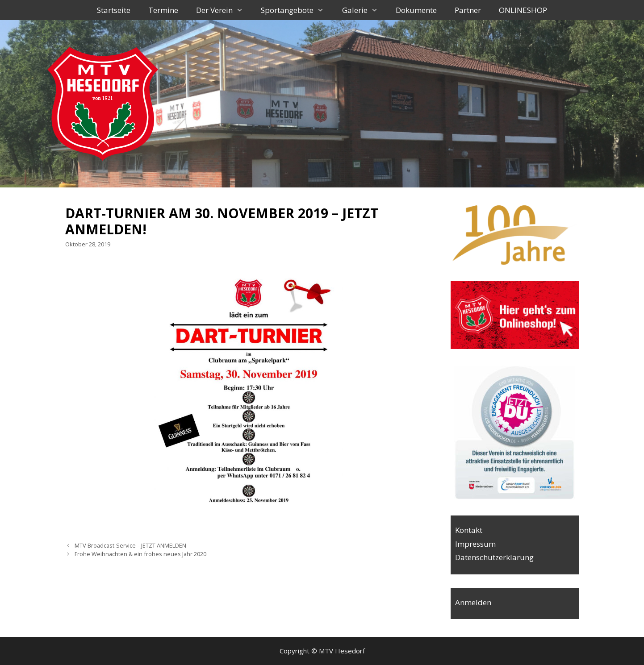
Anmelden (473, 602)
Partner (468, 10)
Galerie (365, 10)
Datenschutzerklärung (494, 557)
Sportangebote (297, 10)
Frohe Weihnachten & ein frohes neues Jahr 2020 (140, 554)
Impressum (475, 544)
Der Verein (224, 10)
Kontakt (469, 530)
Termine (163, 10)
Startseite (114, 10)
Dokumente (416, 10)
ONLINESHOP (523, 10)
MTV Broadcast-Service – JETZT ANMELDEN (130, 545)
